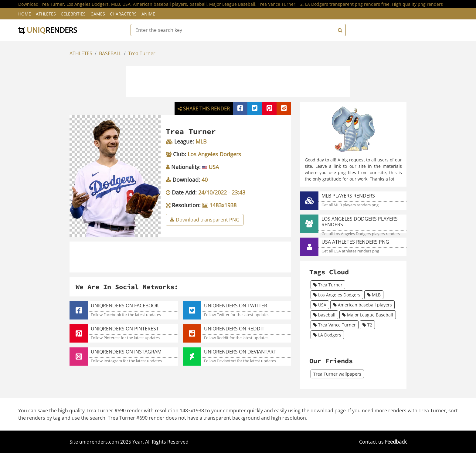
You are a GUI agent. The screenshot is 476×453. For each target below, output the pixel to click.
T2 (367, 325)
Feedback (396, 442)
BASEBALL (110, 53)
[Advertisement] (238, 81)
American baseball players (362, 305)
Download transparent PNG (205, 220)
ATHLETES (81, 53)
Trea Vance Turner (335, 325)
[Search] (339, 30)
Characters (123, 14)
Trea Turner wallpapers (337, 374)
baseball (324, 315)
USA (320, 305)
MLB (374, 295)
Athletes (46, 14)
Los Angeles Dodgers (337, 295)
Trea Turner (142, 53)
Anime (148, 14)
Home (25, 14)
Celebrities (73, 14)
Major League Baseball (368, 315)
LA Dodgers (327, 335)
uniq (48, 30)
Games (98, 14)
